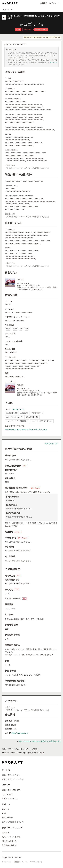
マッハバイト (7, 862)
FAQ (4, 813)
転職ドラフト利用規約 (11, 837)
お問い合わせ (7, 818)
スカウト (19, 749)
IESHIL (25, 862)
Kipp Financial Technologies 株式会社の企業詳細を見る (42, 38)
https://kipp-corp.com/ (20, 733)
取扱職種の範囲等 (9, 845)
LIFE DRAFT (7, 794)
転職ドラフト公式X (10, 798)
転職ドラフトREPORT (11, 790)
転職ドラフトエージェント (13, 779)
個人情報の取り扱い (10, 841)
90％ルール (53, 62)
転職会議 (17, 862)
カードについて (18, 409)
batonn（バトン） (36, 862)
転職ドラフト (7, 749)
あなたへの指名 (31, 749)
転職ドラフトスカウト (11, 775)
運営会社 (6, 833)
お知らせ (6, 809)
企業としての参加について (13, 822)
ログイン (53, 3)
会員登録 (44, 3)
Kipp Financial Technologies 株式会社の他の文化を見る (26, 429)
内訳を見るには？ (52, 444)
